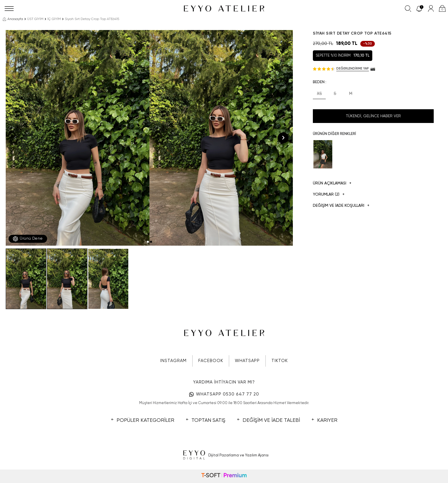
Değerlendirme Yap (353, 68)
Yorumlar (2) (329, 195)
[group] (78, 138)
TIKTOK (280, 361)
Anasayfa (13, 19)
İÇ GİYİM (54, 19)
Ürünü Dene (28, 239)
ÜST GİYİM (35, 19)
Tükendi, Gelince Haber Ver (373, 116)
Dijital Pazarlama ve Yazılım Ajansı (224, 455)
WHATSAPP (247, 361)
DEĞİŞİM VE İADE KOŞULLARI (341, 206)
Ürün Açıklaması (332, 183)
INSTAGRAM (173, 361)
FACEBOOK (211, 361)
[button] (148, 242)
